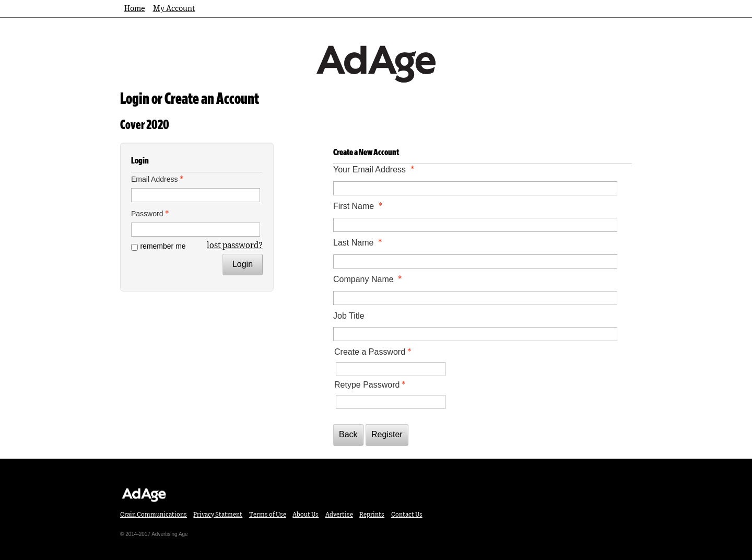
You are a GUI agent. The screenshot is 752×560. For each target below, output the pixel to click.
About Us (305, 515)
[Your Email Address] (475, 188)
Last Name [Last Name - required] (359, 243)
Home (135, 9)
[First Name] (475, 225)
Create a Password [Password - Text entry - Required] (374, 352)
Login (243, 264)
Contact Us (407, 515)
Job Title (349, 316)
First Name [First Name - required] (359, 206)
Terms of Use (268, 515)
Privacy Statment (218, 515)
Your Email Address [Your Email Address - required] (375, 170)
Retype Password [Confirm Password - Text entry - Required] (371, 385)
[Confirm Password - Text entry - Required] (391, 402)
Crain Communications (154, 515)
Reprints (372, 515)
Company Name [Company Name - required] (369, 279)
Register (387, 434)
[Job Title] (475, 334)
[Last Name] (475, 261)
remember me (163, 246)
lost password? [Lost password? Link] (235, 246)
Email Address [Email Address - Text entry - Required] (158, 179)
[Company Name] (475, 298)
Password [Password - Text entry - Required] (151, 214)
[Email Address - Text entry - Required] (196, 195)
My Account (174, 9)
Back (348, 434)
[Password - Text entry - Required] (196, 230)
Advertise (339, 515)
